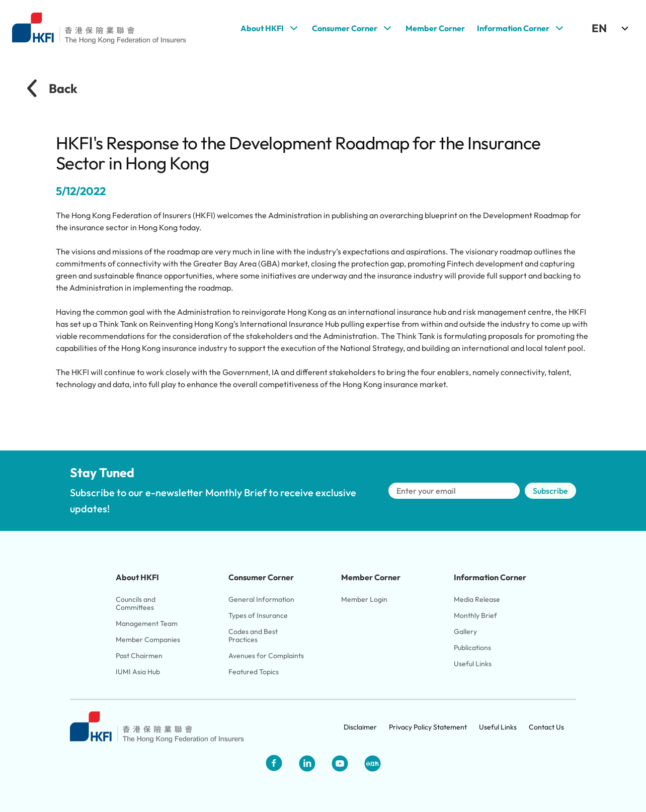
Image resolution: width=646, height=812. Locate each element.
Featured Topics (254, 672)
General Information (261, 599)
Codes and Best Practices (254, 636)
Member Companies (149, 640)
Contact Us (546, 727)
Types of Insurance (258, 615)
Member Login (364, 599)
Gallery (465, 631)
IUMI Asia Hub (138, 672)
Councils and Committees (136, 603)
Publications (472, 648)
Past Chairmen (139, 656)
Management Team (147, 623)
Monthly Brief (475, 615)
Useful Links (473, 664)
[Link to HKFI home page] (99, 28)
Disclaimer (360, 727)
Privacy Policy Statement (428, 727)
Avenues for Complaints (266, 656)
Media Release (477, 599)
